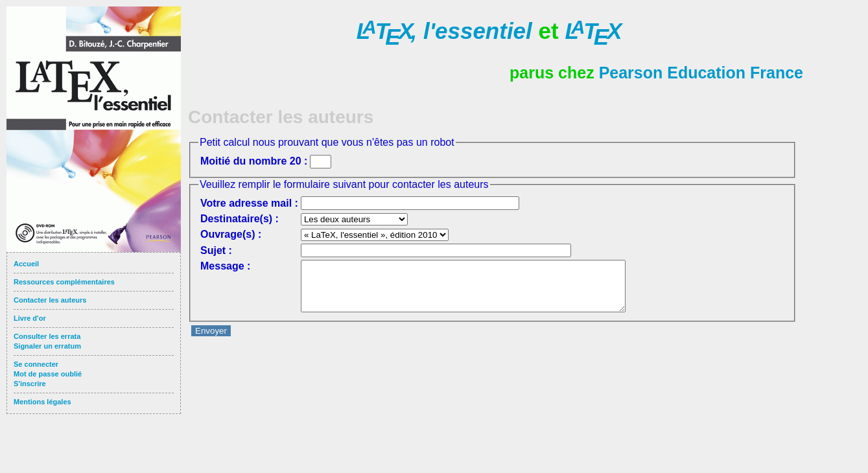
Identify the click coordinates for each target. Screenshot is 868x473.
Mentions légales (42, 402)
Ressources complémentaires (64, 282)
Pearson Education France (701, 73)
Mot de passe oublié (48, 374)
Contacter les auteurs (50, 300)
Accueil (26, 264)
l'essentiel (444, 31)
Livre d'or (30, 318)
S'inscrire (30, 384)
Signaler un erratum (47, 346)
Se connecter (36, 364)
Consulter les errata (47, 336)
